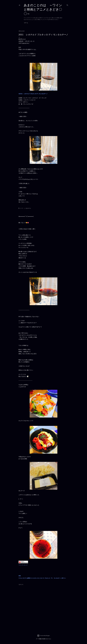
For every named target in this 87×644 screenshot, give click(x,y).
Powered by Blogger (44, 636)
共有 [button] (20, 576)
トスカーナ (42, 578)
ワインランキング (23, 565)
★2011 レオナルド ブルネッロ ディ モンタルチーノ (34, 94)
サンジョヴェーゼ (34, 578)
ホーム (26, 23)
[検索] (67, 5)
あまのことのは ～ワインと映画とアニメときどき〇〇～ (43, 9)
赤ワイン (64, 578)
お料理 (28, 578)
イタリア (24, 578)
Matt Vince (48, 639)
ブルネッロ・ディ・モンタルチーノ (53, 578)
